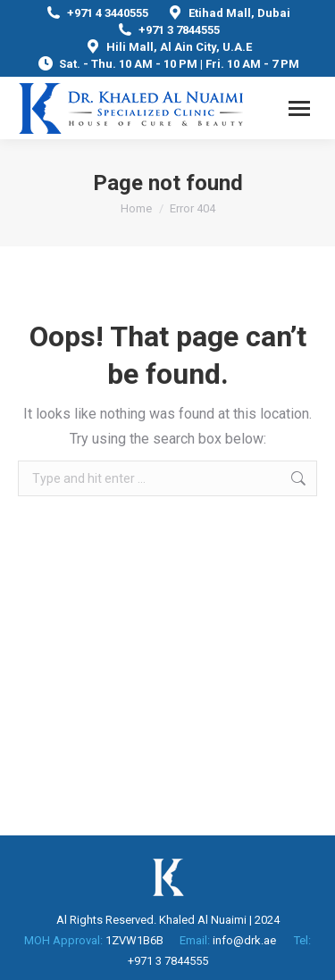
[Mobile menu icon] (299, 108)
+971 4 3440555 (96, 13)
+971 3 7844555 (168, 30)
